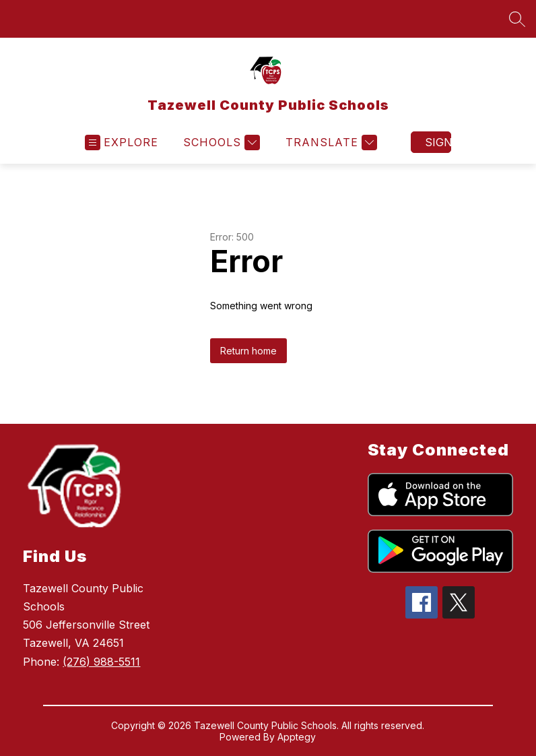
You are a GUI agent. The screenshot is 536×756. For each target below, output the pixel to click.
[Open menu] (122, 143)
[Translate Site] (330, 143)
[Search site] (517, 19)
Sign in (438, 142)
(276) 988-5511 (101, 662)
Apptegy (297, 737)
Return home (248, 351)
